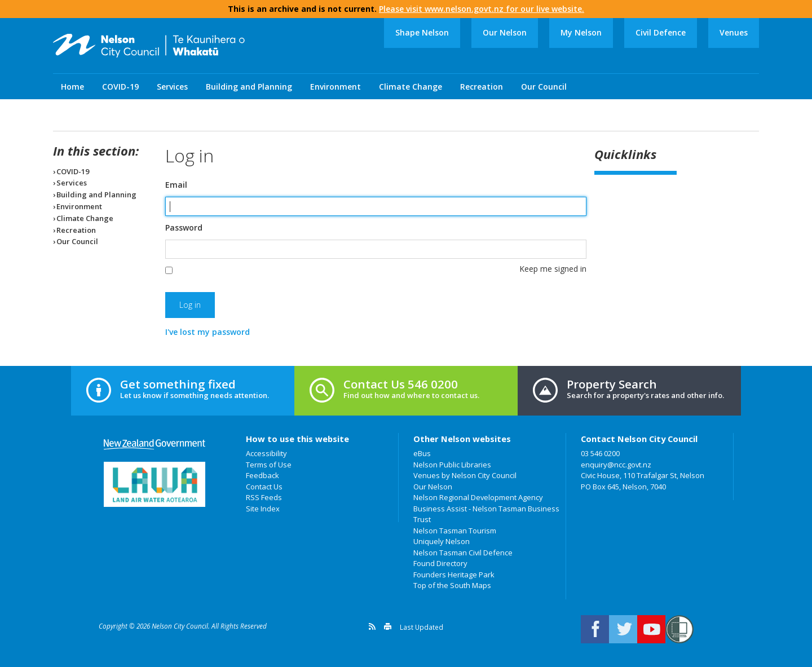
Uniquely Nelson (442, 541)
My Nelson (581, 32)
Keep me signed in (553, 269)
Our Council (544, 87)
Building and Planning (249, 87)
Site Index (263, 509)
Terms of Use (269, 465)
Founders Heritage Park (454, 575)
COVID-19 (120, 87)
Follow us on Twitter (623, 629)
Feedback (262, 475)
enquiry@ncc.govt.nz (616, 465)
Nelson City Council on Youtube (651, 629)
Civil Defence (661, 32)
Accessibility (266, 453)
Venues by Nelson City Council (465, 475)
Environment (336, 87)
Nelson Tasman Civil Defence (463, 553)
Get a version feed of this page (372, 626)
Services (172, 87)
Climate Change (411, 87)
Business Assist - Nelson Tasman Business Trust (486, 514)
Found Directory (440, 563)
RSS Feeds (264, 497)
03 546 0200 (600, 453)
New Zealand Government (155, 445)
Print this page (388, 626)
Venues (734, 32)
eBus (422, 453)
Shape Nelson (422, 32)
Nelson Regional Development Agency (478, 497)
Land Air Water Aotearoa (155, 484)
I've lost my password (208, 332)
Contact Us (264, 487)
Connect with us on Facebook (595, 629)
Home (72, 87)
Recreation (482, 87)
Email (176, 185)
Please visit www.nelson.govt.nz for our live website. (482, 9)
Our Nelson (505, 32)
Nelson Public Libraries (452, 465)
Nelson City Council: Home (149, 46)
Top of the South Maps (452, 585)
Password (184, 228)
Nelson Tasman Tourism (455, 531)
